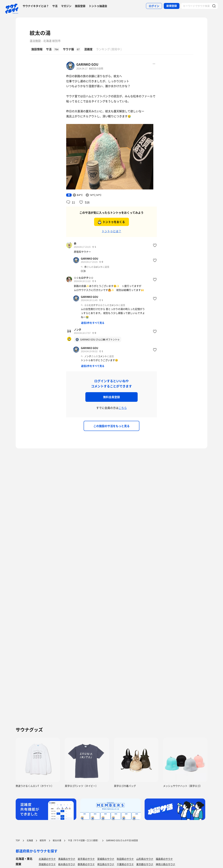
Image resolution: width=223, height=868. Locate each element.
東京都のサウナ (145, 864)
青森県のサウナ (67, 859)
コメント (98, 267)
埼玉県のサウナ (106, 864)
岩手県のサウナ (86, 859)
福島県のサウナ (164, 859)
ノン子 (78, 329)
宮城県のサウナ (106, 859)
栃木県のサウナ (67, 864)
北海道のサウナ (47, 859)
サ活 (55, 6)
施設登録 (80, 6)
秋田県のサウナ (125, 859)
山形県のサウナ (145, 859)
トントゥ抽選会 (98, 6)
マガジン (66, 6)
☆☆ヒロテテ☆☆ (84, 278)
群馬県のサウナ (86, 864)
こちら (123, 408)
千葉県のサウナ (125, 864)
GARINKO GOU (87, 64)
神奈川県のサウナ (166, 864)
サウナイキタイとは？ (36, 6)
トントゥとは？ (111, 231)
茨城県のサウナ (47, 864)
